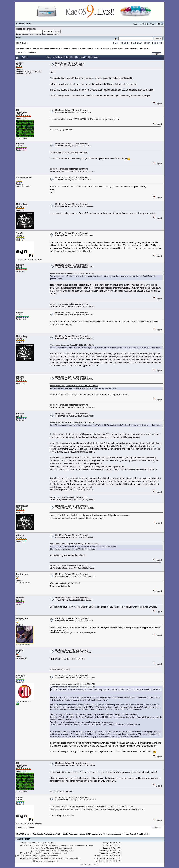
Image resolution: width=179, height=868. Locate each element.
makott (69, 848)
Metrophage (22, 204)
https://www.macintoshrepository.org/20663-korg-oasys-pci (77, 518)
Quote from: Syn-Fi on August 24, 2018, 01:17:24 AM (72, 273)
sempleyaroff (23, 618)
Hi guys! (44, 843)
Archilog (77, 858)
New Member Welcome (30, 843)
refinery (20, 144)
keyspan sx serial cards (50, 853)
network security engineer (60, 669)
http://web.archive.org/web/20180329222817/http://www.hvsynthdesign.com (85, 119)
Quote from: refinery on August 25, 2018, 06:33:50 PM (72, 684)
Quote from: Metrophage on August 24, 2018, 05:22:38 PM (74, 386)
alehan (71, 851)
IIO (17, 110)
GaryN (90, 845)
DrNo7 (53, 843)
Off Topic (36, 861)
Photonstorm (23, 574)
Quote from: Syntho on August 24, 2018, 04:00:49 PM (72, 345)
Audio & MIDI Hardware (30, 845)
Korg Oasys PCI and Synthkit (70, 63)
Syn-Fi (19, 233)
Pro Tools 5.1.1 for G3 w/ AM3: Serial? (56, 858)
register (32, 29)
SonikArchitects (24, 178)
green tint (44, 856)
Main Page (22, 43)
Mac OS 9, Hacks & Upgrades (28, 856)
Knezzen (54, 856)
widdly (19, 63)
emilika (20, 650)
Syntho (20, 313)
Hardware (36, 848)
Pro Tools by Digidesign (30, 858)
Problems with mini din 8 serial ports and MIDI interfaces (63, 845)
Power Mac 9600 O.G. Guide (52, 848)
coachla (20, 598)
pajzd (56, 861)
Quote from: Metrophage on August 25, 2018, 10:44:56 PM (74, 544)
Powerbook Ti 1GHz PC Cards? (53, 851)
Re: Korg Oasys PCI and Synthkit (72, 110)
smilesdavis (117, 49)
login (25, 29)
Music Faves (46, 861)
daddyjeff (21, 676)
